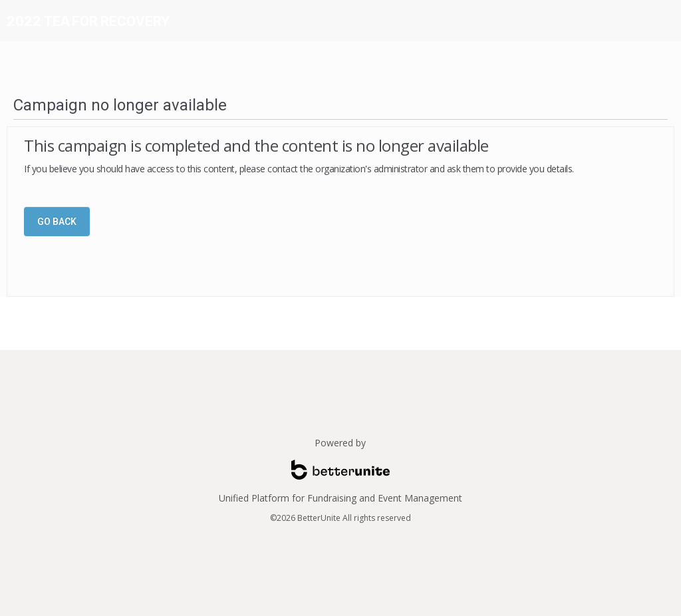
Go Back (57, 222)
